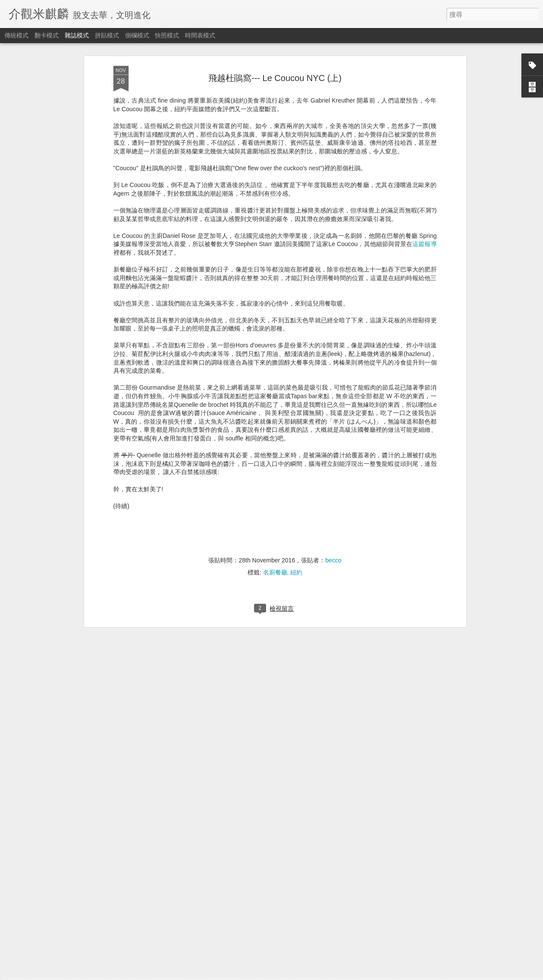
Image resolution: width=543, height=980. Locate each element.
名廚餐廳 (275, 460)
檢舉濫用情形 (313, 974)
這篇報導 (424, 132)
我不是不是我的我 (212, 873)
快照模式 (167, 35)
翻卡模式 (47, 35)
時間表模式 (200, 35)
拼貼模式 (107, 35)
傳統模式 (16, 35)
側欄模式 (137, 35)
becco (333, 448)
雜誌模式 (77, 35)
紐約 (296, 460)
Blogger (288, 974)
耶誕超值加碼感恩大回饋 (223, 775)
